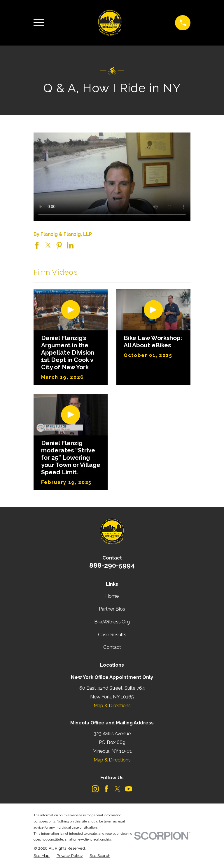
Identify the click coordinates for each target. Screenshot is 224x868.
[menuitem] (42, 856)
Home (112, 596)
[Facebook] (106, 789)
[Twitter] (117, 789)
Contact (112, 647)
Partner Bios (112, 609)
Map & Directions (112, 705)
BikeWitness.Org (112, 622)
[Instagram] (95, 789)
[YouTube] (128, 789)
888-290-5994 (112, 565)
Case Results (112, 635)
